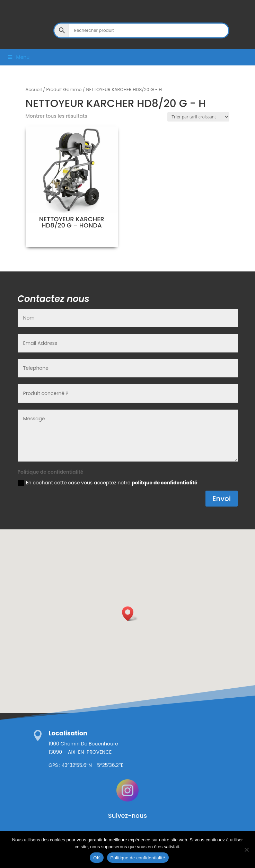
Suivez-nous (127, 816)
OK (96, 858)
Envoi (222, 499)
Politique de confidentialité (138, 858)
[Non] (246, 850)
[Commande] (198, 117)
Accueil (34, 90)
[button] (130, 614)
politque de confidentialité (164, 483)
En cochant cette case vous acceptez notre (108, 483)
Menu (18, 57)
